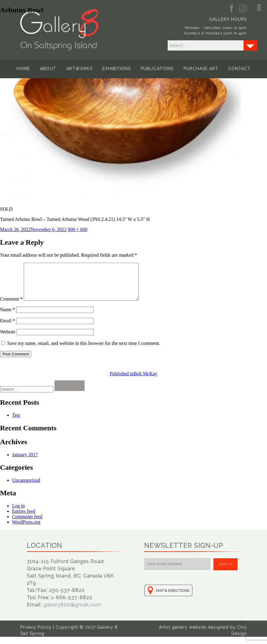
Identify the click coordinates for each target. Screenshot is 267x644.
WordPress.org (26, 529)
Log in (18, 513)
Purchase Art (198, 69)
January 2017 (25, 462)
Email (8, 328)
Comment (11, 306)
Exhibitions (116, 69)
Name (8, 317)
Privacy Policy (36, 634)
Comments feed (27, 524)
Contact (235, 69)
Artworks (81, 69)
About (51, 69)
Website (8, 339)
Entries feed (24, 518)
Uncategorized (26, 487)
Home (27, 69)
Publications (156, 69)
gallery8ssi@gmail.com (72, 612)
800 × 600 (78, 229)
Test (16, 422)
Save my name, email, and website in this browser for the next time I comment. (84, 350)
